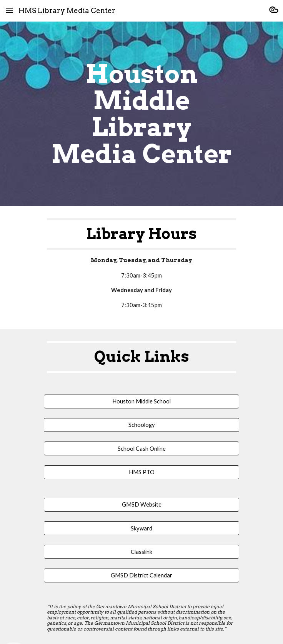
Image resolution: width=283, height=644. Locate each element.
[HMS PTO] (141, 472)
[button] (9, 11)
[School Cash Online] (141, 448)
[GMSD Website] (141, 505)
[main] (141, 114)
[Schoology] (141, 425)
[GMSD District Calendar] (141, 575)
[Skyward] (141, 528)
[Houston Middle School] (141, 401)
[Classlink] (141, 552)
